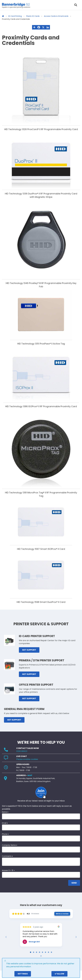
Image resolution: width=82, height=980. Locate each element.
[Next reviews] (76, 937)
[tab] (31, 952)
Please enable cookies (27, 759)
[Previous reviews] (6, 937)
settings (23, 974)
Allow (59, 974)
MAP (30, 775)
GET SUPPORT (29, 650)
